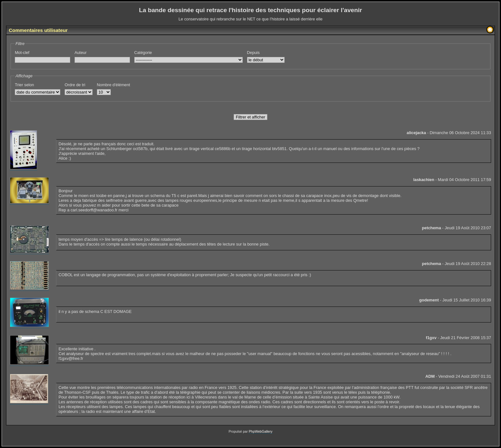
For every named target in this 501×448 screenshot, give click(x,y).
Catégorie (189, 57)
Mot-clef (42, 57)
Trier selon (38, 89)
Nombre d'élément (113, 89)
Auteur (102, 57)
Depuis (266, 57)
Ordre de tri (79, 89)
